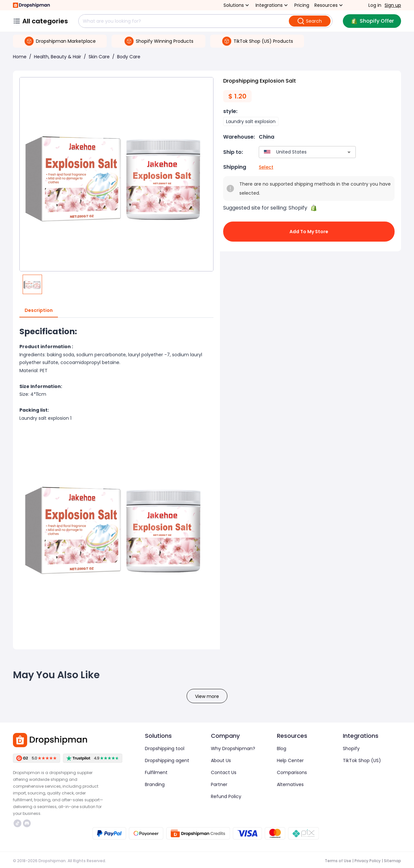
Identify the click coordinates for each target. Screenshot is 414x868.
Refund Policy (226, 796)
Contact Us (224, 772)
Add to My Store (309, 232)
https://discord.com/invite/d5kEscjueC (27, 823)
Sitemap (392, 861)
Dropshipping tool (165, 748)
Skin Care (99, 57)
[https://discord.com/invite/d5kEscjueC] (27, 823)
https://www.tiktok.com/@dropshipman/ (17, 823)
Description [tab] (39, 311)
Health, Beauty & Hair (58, 57)
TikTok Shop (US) (362, 760)
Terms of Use (338, 861)
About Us (221, 760)
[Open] (349, 152)
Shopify (351, 748)
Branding (155, 784)
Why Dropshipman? (233, 748)
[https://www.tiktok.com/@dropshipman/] (17, 823)
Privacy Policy (368, 861)
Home (20, 57)
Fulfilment (156, 772)
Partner (219, 784)
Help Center (290, 760)
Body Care (129, 57)
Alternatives (290, 784)
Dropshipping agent (167, 760)
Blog (282, 748)
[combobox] (298, 152)
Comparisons (292, 772)
